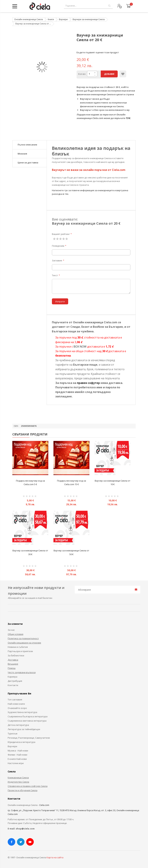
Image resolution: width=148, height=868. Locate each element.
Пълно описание (27, 145)
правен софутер (88, 383)
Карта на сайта (55, 857)
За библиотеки (16, 655)
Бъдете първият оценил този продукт (98, 52)
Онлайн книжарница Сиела (29, 19)
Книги (51, 19)
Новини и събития (18, 647)
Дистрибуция (15, 681)
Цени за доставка (28, 163)
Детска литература (18, 725)
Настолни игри (16, 763)
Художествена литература (22, 712)
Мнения (22, 154)
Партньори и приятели (20, 651)
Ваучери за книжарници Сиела (89, 19)
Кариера (13, 677)
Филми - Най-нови (17, 755)
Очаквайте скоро (17, 708)
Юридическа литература (21, 742)
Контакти (13, 685)
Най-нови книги (16, 704)
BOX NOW (80, 347)
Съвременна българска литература (28, 716)
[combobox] (88, 6)
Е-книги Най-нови (17, 759)
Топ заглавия (15, 700)
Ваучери (63, 19)
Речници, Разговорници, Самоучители (29, 738)
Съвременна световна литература (27, 721)
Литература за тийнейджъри (24, 729)
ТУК (128, 118)
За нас (11, 630)
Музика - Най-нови (18, 751)
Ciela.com (44, 805)
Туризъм (13, 733)
